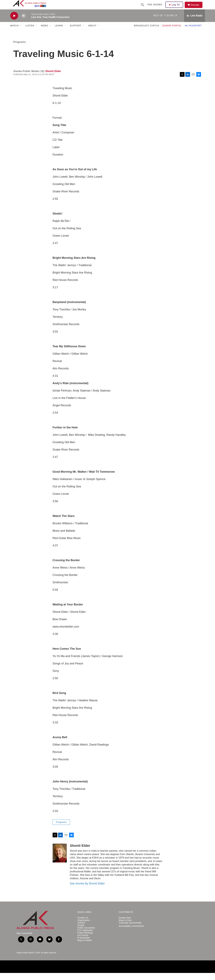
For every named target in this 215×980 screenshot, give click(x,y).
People (81, 932)
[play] (14, 23)
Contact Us (83, 925)
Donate (197, 9)
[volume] (24, 23)
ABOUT (92, 33)
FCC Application (85, 937)
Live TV (175, 8)
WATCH (15, 33)
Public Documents (86, 935)
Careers (81, 930)
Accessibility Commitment (131, 933)
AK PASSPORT (193, 33)
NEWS (44, 33)
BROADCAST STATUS (147, 33)
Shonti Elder (53, 78)
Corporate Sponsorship (130, 930)
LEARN (59, 33)
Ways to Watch (85, 947)
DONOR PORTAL (172, 33)
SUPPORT (76, 33)
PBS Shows (155, 8)
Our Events (83, 942)
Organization (84, 927)
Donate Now (125, 925)
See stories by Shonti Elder (87, 890)
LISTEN (30, 33)
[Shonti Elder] (60, 860)
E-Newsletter (84, 945)
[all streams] (195, 23)
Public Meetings (85, 940)
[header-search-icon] (143, 8)
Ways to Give (125, 927)
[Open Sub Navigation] (21, 33)
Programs (20, 49)
